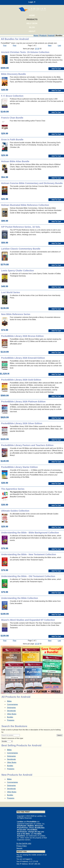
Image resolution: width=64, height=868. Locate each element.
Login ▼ (32, 2)
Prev (15, 45)
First (5, 45)
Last (59, 45)
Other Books (12, 714)
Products (32, 19)
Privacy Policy (22, 846)
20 (38, 49)
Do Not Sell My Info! (24, 843)
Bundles (10, 717)
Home (32, 15)
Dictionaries (11, 708)
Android (51, 36)
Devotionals (11, 711)
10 (36, 49)
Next (50, 45)
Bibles (9, 701)
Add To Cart (56, 69)
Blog (32, 27)
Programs (11, 720)
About (32, 31)
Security (20, 848)
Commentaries (12, 704)
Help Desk (32, 23)
